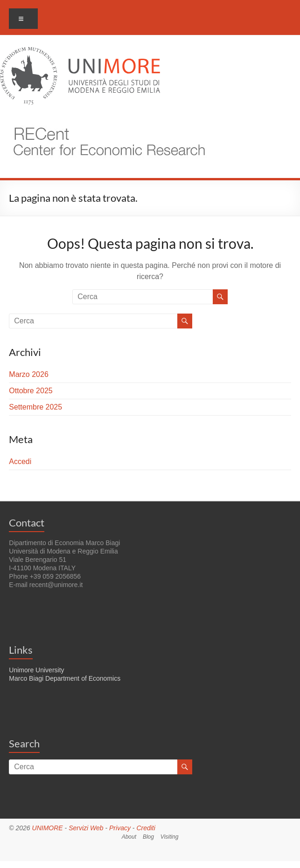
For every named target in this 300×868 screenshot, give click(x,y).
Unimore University (36, 670)
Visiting (169, 837)
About (129, 837)
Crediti (146, 828)
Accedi (20, 461)
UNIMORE (48, 828)
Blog (148, 837)
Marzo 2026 (29, 374)
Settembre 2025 (35, 407)
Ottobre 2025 (31, 391)
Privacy (120, 828)
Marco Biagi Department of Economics (65, 678)
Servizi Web (86, 828)
